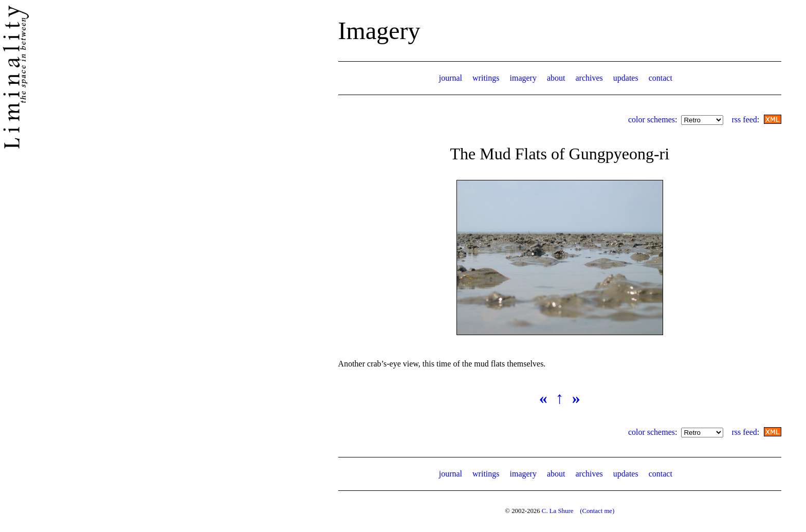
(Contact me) (597, 511)
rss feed (744, 120)
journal (451, 78)
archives (589, 78)
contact (661, 78)
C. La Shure (558, 511)
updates (626, 78)
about (556, 78)
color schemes (652, 120)
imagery (523, 78)
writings (486, 78)
